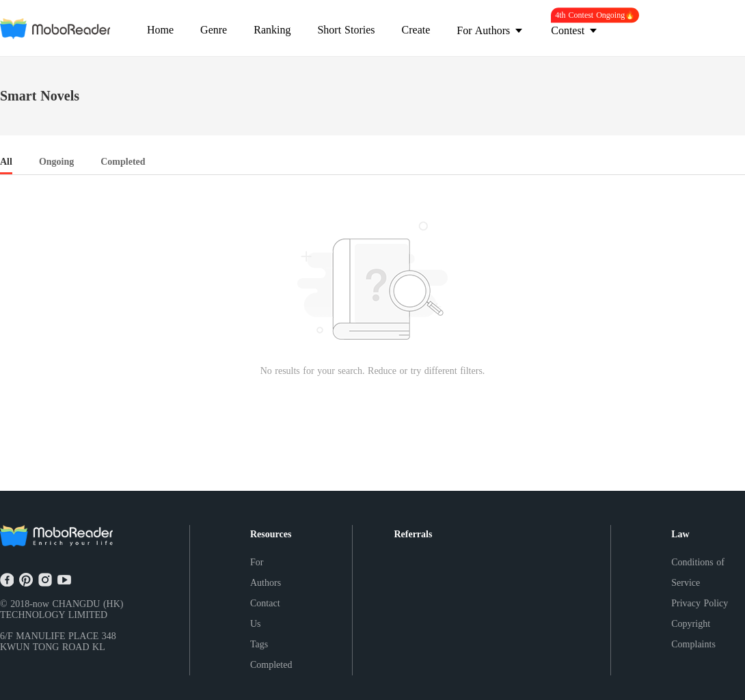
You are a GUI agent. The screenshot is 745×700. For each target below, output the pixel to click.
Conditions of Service (698, 573)
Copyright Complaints (693, 634)
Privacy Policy (700, 603)
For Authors (266, 573)
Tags (259, 644)
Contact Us (265, 614)
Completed (271, 665)
